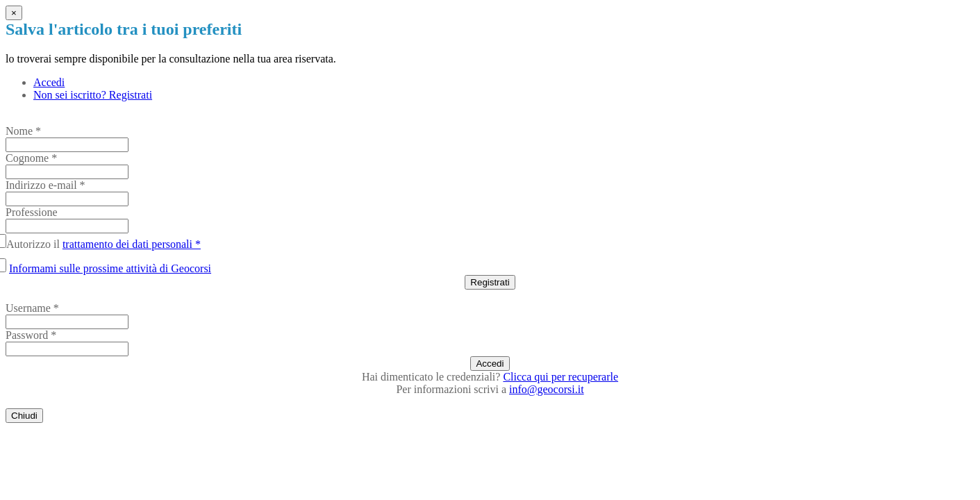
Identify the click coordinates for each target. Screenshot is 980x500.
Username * (32, 308)
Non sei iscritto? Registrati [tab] (93, 95)
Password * (31, 335)
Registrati (490, 282)
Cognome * (31, 158)
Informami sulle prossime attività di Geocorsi (110, 268)
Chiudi (24, 416)
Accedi (490, 364)
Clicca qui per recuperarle (560, 377)
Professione (32, 212)
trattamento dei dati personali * (132, 244)
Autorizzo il (106, 244)
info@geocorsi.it (547, 389)
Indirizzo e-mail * (45, 185)
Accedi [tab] (49, 82)
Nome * (23, 131)
